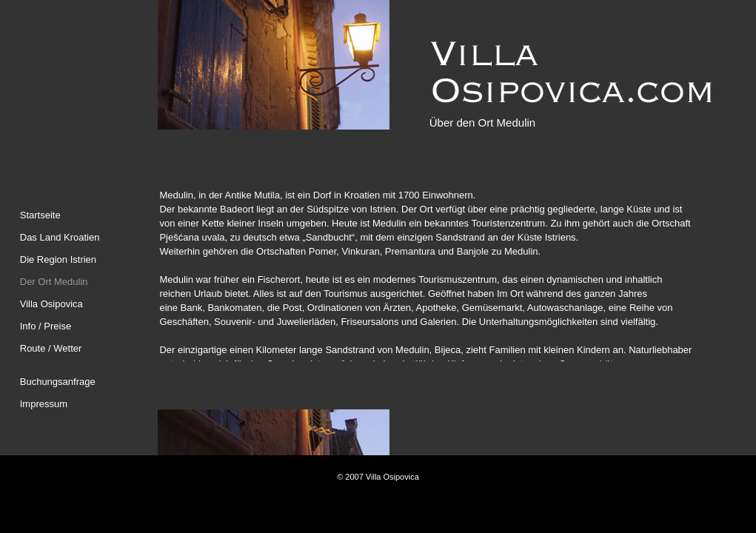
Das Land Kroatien (60, 237)
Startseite (40, 215)
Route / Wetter (51, 348)
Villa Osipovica (51, 304)
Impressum (44, 404)
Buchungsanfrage (58, 382)
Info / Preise (46, 326)
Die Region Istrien (58, 259)
